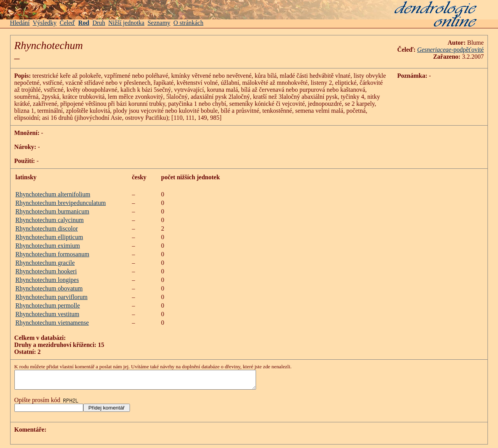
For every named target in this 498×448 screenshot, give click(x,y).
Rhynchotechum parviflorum (52, 297)
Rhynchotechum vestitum (47, 314)
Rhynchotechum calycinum (50, 220)
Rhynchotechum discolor (47, 228)
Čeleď (67, 23)
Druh (99, 23)
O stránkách (189, 23)
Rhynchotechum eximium (48, 246)
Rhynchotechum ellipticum (49, 237)
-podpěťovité (467, 50)
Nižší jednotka (126, 23)
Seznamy (159, 23)
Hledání (20, 23)
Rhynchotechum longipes (47, 280)
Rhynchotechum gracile (45, 263)
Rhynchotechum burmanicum (53, 211)
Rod (84, 23)
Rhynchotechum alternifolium (53, 194)
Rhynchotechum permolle (48, 305)
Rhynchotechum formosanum (53, 254)
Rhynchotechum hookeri (46, 271)
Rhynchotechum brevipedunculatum (61, 203)
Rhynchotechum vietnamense (52, 323)
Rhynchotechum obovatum (49, 288)
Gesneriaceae (434, 50)
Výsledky (45, 23)
